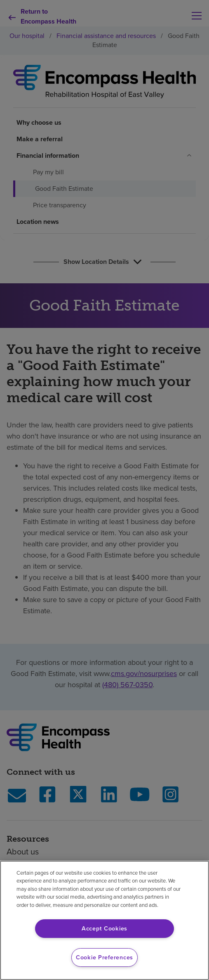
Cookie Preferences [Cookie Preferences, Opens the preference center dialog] (104, 957)
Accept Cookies (104, 928)
